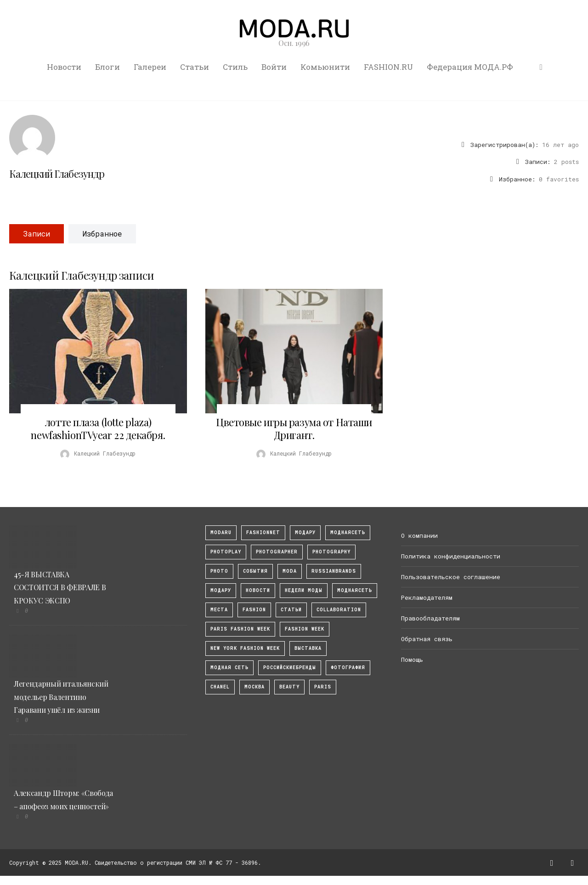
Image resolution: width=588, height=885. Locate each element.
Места (219, 610)
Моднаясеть (355, 590)
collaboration (339, 610)
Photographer (277, 552)
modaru (221, 533)
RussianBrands (334, 571)
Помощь (412, 660)
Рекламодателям (427, 598)
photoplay (226, 552)
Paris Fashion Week (240, 629)
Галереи (150, 67)
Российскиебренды (290, 668)
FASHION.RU (388, 67)
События (255, 571)
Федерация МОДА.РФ (470, 67)
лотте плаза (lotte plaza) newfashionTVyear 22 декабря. (98, 428)
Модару (221, 590)
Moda (290, 571)
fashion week (305, 629)
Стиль (235, 67)
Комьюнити (325, 67)
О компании (419, 536)
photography (331, 552)
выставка (308, 648)
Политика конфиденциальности (451, 556)
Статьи (195, 67)
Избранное (102, 234)
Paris (323, 687)
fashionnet (263, 533)
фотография (348, 668)
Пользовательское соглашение (451, 577)
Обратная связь (427, 639)
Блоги (107, 67)
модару (305, 533)
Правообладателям (430, 618)
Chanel (220, 687)
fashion (254, 610)
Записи (37, 234)
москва (254, 687)
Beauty (289, 687)
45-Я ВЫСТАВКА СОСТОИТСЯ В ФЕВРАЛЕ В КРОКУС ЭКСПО (60, 588)
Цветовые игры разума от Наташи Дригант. (294, 428)
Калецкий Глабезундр (57, 174)
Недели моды (304, 590)
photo (219, 571)
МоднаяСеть (348, 533)
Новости (64, 67)
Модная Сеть (229, 668)
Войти (274, 67)
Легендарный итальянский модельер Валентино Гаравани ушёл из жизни (61, 697)
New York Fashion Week (245, 648)
